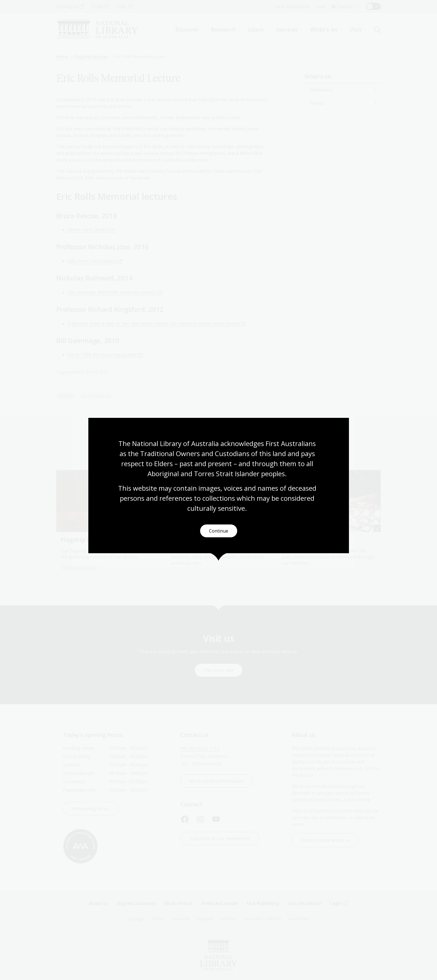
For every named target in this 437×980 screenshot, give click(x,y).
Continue (219, 531)
